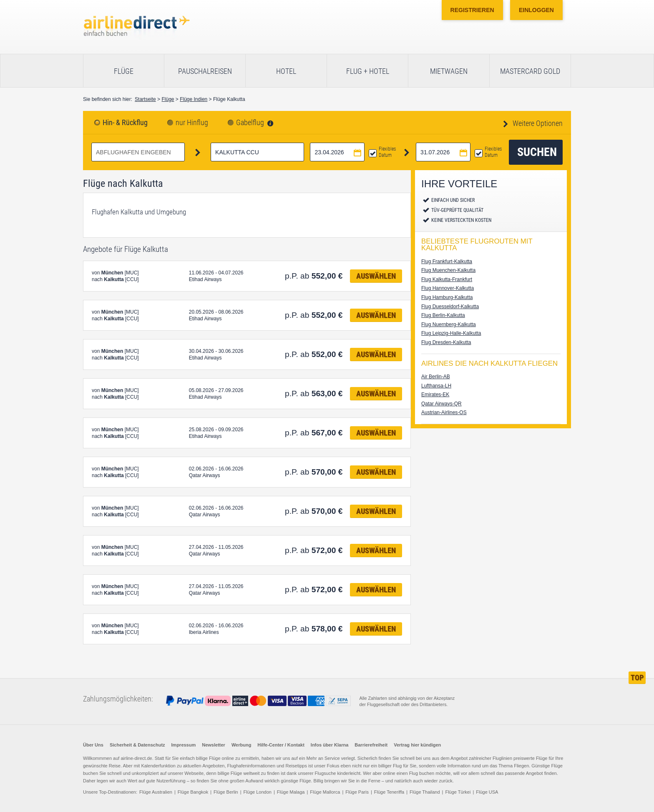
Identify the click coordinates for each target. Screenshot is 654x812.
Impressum (184, 745)
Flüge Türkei (458, 792)
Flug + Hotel (368, 71)
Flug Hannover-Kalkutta (448, 288)
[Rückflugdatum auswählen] (443, 152)
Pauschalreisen (205, 71)
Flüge (124, 71)
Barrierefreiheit (371, 745)
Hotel (286, 71)
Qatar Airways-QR (441, 404)
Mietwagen (449, 71)
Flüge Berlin (226, 792)
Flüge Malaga (291, 792)
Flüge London (258, 792)
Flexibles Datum (387, 152)
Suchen (537, 152)
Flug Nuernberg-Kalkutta (449, 324)
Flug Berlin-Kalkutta (443, 315)
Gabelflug (250, 123)
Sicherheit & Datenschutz (137, 745)
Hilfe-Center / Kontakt (281, 745)
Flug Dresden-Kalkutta (446, 342)
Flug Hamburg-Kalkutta (447, 297)
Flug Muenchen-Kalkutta (448, 270)
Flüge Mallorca (325, 792)
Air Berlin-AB (436, 377)
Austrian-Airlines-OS (444, 412)
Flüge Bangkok (193, 792)
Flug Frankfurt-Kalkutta (447, 261)
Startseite (145, 99)
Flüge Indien (194, 99)
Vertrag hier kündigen (417, 745)
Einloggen (536, 10)
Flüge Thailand (425, 792)
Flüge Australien (156, 792)
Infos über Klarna (330, 745)
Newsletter (214, 745)
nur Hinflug (192, 123)
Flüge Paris (357, 792)
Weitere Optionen (537, 123)
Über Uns (93, 745)
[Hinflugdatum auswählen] (337, 152)
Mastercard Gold (530, 71)
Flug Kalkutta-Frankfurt (447, 279)
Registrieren (472, 10)
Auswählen (376, 276)
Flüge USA (487, 792)
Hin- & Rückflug (125, 123)
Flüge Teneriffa (389, 792)
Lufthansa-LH (436, 386)
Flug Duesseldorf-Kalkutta (450, 307)
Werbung (241, 745)
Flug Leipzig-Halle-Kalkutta (451, 333)
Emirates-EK (435, 395)
